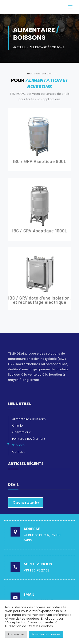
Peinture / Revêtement (29, 439)
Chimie (17, 426)
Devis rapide (26, 503)
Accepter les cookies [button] (46, 634)
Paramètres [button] (16, 634)
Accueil (19, 47)
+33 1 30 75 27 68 (36, 570)
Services (18, 445)
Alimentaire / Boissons (29, 419)
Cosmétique (22, 432)
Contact (18, 452)
